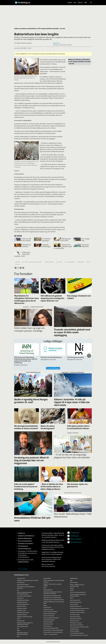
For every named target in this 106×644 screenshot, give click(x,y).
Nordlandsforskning (48, 610)
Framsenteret (20, 598)
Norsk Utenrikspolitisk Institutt (51, 628)
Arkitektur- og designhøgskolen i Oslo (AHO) (28, 580)
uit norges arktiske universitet (32, 262)
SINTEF (72, 590)
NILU (18, 636)
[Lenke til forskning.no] (39, 2)
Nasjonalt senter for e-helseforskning (52, 598)
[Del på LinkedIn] (21, 268)
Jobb (85, 3)
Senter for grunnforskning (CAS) (78, 592)
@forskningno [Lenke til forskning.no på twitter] (75, 533)
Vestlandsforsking (74, 629)
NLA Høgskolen (47, 578)
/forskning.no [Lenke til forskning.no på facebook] (75, 536)
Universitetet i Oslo (74, 621)
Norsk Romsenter (48, 626)
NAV (18, 629)
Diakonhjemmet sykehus (23, 585)
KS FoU (19, 619)
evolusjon (59, 262)
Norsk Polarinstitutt (48, 622)
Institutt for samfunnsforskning (25, 617)
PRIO (71, 580)
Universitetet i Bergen (75, 617)
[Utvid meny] (91, 3)
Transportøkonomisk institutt (77, 610)
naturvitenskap (49, 262)
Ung (75, 3)
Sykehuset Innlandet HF (76, 606)
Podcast (80, 3)
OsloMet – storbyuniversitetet (50, 634)
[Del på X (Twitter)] (18, 268)
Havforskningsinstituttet (23, 604)
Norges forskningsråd (49, 616)
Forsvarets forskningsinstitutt (24, 596)
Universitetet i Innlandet (76, 619)
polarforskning (70, 262)
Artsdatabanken (21, 582)
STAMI (72, 598)
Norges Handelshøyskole (49, 614)
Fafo (18, 590)
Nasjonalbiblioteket (48, 590)
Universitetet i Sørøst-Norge (77, 625)
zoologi (18, 265)
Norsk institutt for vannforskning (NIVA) (53, 632)
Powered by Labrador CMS (53, 642)
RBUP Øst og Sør (74, 582)
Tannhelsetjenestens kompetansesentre (79, 608)
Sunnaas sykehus (74, 604)
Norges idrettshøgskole (49, 620)
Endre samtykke (23, 569)
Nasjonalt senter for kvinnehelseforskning (54, 600)
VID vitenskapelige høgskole (77, 633)
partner (18, 262)
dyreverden (80, 262)
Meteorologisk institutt (22, 626)
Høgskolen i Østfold (22, 608)
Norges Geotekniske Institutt (50, 612)
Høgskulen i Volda (21, 610)
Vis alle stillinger (53, 368)
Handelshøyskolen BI (22, 602)
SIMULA (72, 588)
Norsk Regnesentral (48, 624)
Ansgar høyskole (21, 578)
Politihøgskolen (74, 578)
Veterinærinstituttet (75, 631)
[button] (89, 356)
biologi (89, 262)
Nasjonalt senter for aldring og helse (52, 596)
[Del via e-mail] (23, 268)
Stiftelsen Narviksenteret (76, 602)
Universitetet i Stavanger (76, 623)
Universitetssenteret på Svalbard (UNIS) (79, 627)
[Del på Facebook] (15, 268)
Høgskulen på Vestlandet (23, 612)
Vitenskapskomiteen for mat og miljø (79, 635)
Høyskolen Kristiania (22, 615)
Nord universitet (47, 607)
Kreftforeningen (21, 621)
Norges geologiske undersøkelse (51, 618)
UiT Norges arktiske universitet (77, 612)
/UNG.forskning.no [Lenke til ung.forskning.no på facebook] (76, 539)
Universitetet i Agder (75, 615)
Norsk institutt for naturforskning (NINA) (53, 630)
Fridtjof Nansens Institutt (23, 600)
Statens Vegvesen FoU (75, 600)
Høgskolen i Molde (21, 606)
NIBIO (18, 631)
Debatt (70, 3)
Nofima (45, 605)
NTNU (45, 588)
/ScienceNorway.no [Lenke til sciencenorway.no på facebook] (76, 542)
